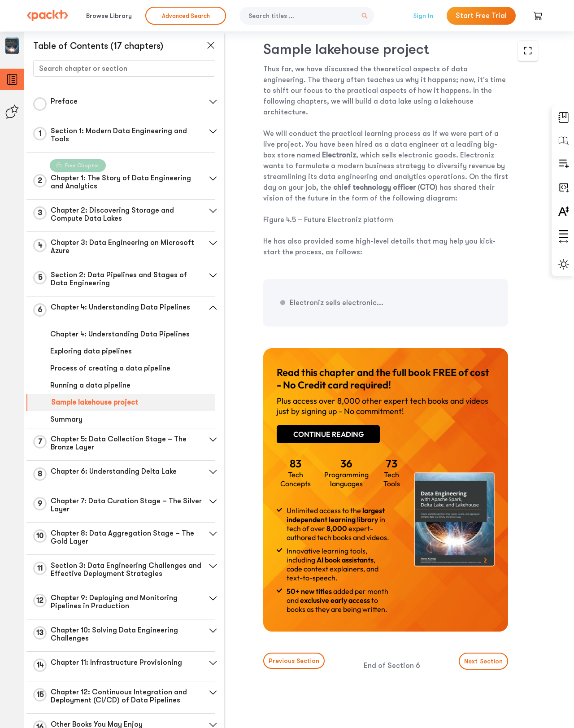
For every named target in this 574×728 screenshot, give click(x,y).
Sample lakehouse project (95, 402)
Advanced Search (186, 16)
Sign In (423, 16)
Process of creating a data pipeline (110, 368)
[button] (213, 102)
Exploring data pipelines (91, 351)
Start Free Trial (481, 16)
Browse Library (109, 16)
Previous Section (294, 661)
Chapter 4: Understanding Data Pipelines (120, 334)
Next (483, 661)
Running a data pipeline (90, 385)
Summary (66, 419)
